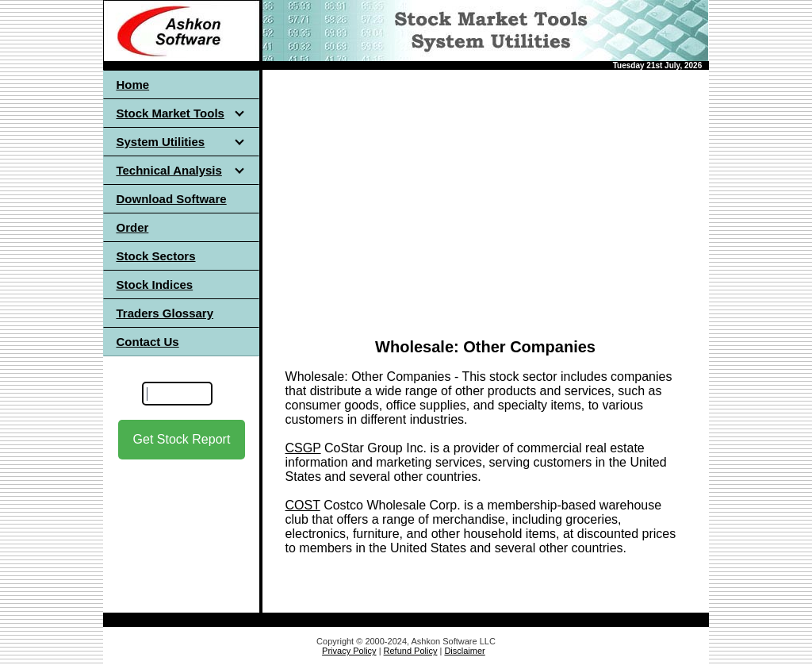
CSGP (303, 448)
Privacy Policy (349, 651)
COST (303, 505)
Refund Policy (411, 651)
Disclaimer (464, 651)
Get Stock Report (182, 439)
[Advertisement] (486, 198)
